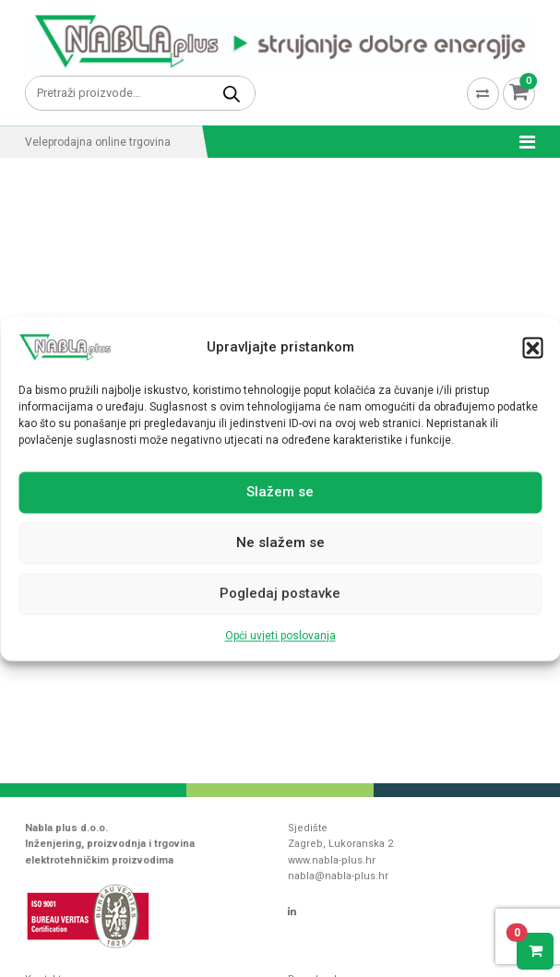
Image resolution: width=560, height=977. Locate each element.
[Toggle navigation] (522, 142)
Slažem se (280, 493)
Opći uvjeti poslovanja (280, 636)
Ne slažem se (280, 543)
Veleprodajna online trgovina (98, 142)
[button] (532, 347)
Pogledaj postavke (280, 594)
